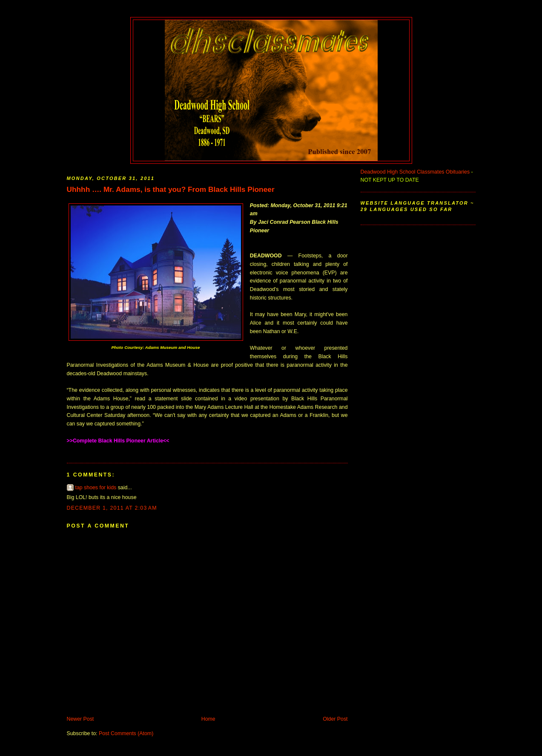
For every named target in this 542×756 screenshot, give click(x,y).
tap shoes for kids (96, 488)
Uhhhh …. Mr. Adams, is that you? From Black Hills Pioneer (171, 189)
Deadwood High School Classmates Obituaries (415, 172)
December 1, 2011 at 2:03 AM (112, 508)
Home (208, 719)
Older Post (335, 719)
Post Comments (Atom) (126, 733)
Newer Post (80, 719)
